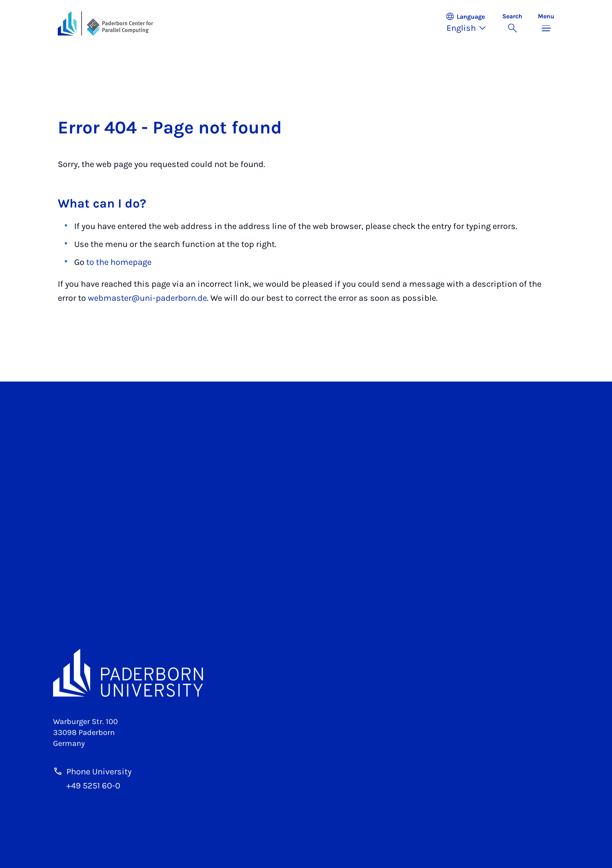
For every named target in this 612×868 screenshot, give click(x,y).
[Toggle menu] (546, 23)
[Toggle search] (512, 23)
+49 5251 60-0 (93, 786)
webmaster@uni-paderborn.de (147, 298)
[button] (470, 23)
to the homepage (119, 262)
